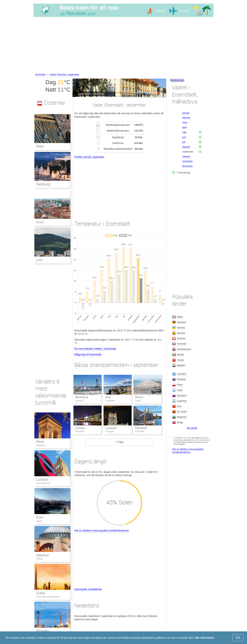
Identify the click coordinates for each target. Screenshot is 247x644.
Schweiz (181, 338)
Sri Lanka (182, 411)
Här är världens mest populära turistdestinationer (102, 530)
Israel (180, 390)
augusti (186, 147)
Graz (40, 222)
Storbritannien (43, 483)
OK (238, 638)
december (188, 166)
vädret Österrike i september (64, 75)
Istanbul (42, 555)
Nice (108, 397)
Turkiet (40, 559)
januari (186, 113)
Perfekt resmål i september (89, 157)
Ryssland (182, 395)
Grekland (182, 374)
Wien (40, 146)
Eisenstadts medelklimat (88, 589)
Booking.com (177, 80)
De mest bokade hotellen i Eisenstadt (95, 349)
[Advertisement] (123, 46)
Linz (39, 260)
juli (184, 142)
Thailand (181, 379)
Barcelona (82, 397)
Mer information (205, 638)
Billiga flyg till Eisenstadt (88, 354)
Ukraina (181, 327)
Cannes (80, 428)
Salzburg (43, 184)
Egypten (181, 365)
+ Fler (119, 442)
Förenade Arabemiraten (48, 597)
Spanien (181, 333)
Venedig (42, 631)
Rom (40, 517)
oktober (186, 156)
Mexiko (180, 355)
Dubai (41, 593)
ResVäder (41, 75)
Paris (40, 442)
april (185, 127)
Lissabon (111, 428)
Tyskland (181, 322)
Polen (180, 385)
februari (186, 118)
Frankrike (41, 445)
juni (184, 137)
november (188, 161)
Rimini (139, 397)
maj (184, 132)
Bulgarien (182, 417)
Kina (179, 406)
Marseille (141, 428)
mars (185, 122)
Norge (180, 422)
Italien (39, 521)
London (42, 479)
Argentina (182, 401)
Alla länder (192, 428)
